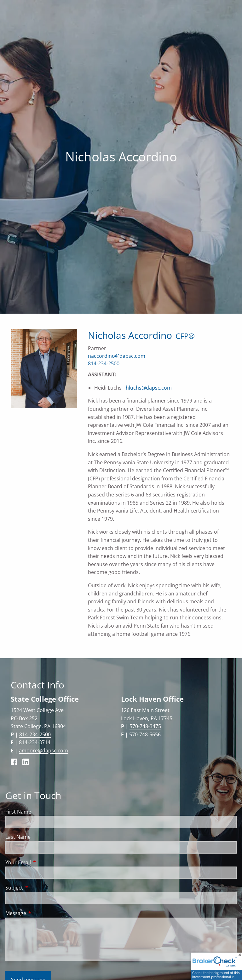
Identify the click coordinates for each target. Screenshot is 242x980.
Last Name (18, 837)
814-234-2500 (104, 363)
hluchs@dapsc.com (149, 388)
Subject (40, 888)
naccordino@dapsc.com (117, 356)
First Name (18, 812)
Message (41, 913)
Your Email (43, 862)
